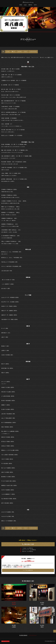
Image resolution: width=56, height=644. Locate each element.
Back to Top (55, 631)
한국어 (35, 5)
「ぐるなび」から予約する (27, 548)
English (25, 5)
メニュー (54, 30)
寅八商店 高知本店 (23, 635)
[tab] (3, 52)
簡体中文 (30, 5)
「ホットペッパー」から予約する (29, 550)
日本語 (21, 5)
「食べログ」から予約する (27, 551)
